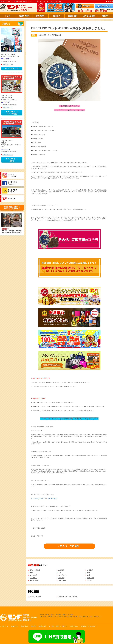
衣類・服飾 (91, 578)
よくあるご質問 (89, 16)
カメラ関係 (62, 580)
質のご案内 (40, 16)
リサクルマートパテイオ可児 (68, 597)
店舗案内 (105, 16)
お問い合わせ (74, 626)
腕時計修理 (73, 16)
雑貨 (31, 573)
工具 (60, 573)
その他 (89, 580)
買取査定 (84, 626)
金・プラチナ (63, 575)
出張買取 (61, 570)
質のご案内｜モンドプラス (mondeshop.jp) (44, 498)
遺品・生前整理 (35, 570)
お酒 (89, 573)
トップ (8, 16)
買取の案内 (15, 626)
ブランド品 (33, 575)
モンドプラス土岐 (35, 597)
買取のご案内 (24, 16)
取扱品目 (56, 16)
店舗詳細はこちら (8, 64)
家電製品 (90, 570)
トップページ (4, 626)
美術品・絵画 (34, 580)
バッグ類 (61, 578)
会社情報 (110, 1)
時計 (89, 575)
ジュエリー (33, 578)
